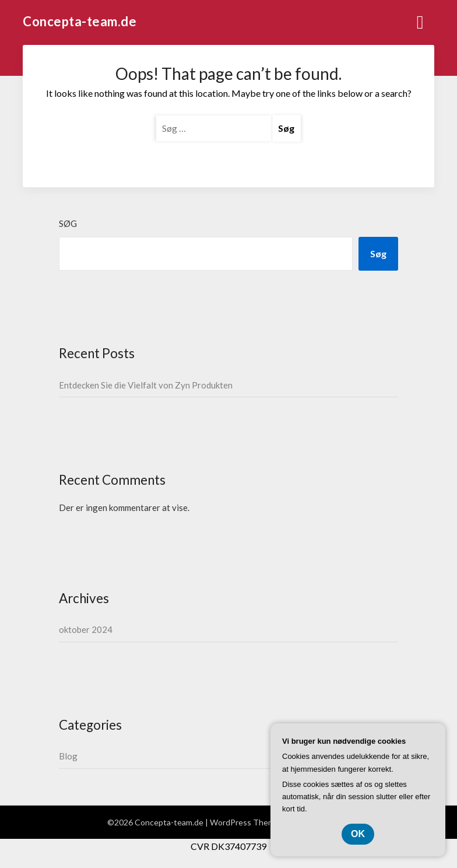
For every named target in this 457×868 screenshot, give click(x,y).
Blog (68, 756)
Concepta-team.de (80, 21)
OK (358, 834)
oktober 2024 (86, 629)
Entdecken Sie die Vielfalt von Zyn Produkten (146, 385)
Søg (68, 223)
